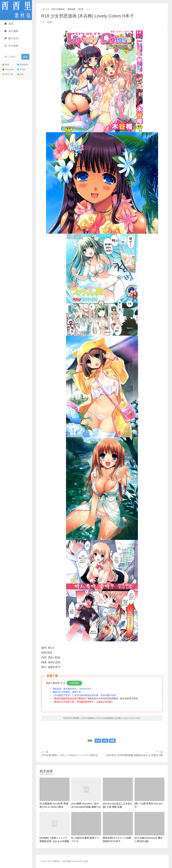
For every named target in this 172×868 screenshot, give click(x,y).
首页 (9, 24)
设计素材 (11, 31)
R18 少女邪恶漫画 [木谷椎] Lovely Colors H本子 (88, 16)
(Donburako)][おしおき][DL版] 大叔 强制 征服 (118, 793)
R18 (98, 741)
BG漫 (81, 9)
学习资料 (11, 46)
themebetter (78, 861)
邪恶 (112, 741)
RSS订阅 (8, 74)
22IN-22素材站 (16, 10)
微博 (6, 65)
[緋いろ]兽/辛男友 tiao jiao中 (150, 793)
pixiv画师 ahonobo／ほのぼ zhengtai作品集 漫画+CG (86, 798)
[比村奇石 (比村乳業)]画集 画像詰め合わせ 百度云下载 (134, 755)
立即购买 (74, 683)
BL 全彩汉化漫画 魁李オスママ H (86, 827)
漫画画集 (71, 9)
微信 (21, 74)
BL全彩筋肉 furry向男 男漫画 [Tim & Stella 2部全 (55, 793)
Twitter (21, 69)
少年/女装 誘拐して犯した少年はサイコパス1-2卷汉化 (69, 755)
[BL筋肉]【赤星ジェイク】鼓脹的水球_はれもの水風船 (55, 833)
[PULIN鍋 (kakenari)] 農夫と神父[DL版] (150, 827)
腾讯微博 (23, 65)
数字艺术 (11, 38)
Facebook (8, 69)
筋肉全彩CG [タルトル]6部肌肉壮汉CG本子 (118, 827)
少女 (105, 741)
